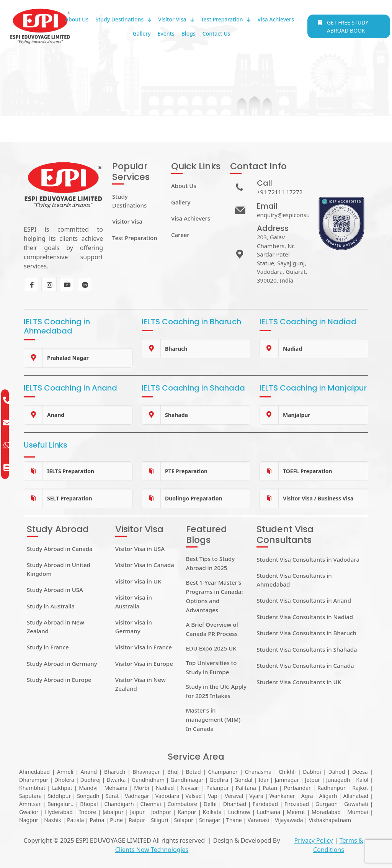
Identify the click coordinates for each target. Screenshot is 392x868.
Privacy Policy (313, 840)
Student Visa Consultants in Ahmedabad (294, 580)
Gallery (181, 202)
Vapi (213, 796)
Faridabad (265, 804)
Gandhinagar (187, 780)
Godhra (219, 780)
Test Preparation (135, 238)
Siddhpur (59, 796)
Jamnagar (287, 780)
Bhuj (173, 772)
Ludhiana (269, 812)
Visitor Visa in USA (140, 549)
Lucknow (239, 812)
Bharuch (115, 772)
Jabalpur (113, 812)
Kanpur (187, 812)
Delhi (210, 804)
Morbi (141, 788)
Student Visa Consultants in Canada (305, 665)
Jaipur (137, 812)
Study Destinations (129, 201)
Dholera (64, 780)
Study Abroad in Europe (59, 680)
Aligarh (328, 796)
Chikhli (287, 772)
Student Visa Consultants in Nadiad (305, 617)
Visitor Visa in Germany (134, 627)
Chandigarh (119, 804)
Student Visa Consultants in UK (299, 682)
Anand (89, 772)
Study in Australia (51, 606)
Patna (97, 820)
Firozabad (297, 804)
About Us (184, 186)
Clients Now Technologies (152, 850)
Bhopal (89, 804)
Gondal (243, 780)
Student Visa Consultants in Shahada (307, 649)
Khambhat (32, 788)
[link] (78, 358)
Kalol (362, 780)
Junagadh (338, 780)
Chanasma (258, 772)
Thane (234, 820)
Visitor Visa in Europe (144, 664)
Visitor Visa (127, 221)
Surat (112, 796)
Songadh (88, 796)
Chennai (151, 804)
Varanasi (258, 820)
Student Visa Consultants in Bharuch (306, 633)
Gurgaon (327, 804)
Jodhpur (161, 812)
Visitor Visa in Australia (134, 602)
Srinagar (210, 820)
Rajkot (360, 788)
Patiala (75, 820)
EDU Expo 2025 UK (211, 648)
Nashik (53, 820)
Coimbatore (182, 804)
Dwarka (116, 780)
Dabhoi (312, 772)
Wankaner (282, 796)
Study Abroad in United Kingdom (59, 569)
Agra (307, 796)
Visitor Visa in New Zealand (140, 684)
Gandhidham (148, 780)
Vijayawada (289, 820)
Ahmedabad (34, 772)
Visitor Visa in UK (138, 581)
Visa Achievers (191, 218)
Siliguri (159, 820)
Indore (88, 812)
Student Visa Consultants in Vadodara (308, 559)
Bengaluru (61, 804)
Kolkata (212, 812)
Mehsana (116, 788)
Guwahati (356, 804)
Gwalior (29, 812)
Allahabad (356, 796)
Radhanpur (331, 788)
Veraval (234, 796)
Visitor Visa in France (144, 647)
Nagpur (29, 820)
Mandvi (88, 788)
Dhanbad (235, 804)
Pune (116, 820)
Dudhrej (91, 780)
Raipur (137, 820)
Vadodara (167, 796)
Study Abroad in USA (55, 590)
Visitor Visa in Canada (145, 565)
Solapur (184, 820)
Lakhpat (62, 788)
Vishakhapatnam (330, 820)
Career (180, 235)
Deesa (360, 772)
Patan (270, 788)
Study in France (48, 647)
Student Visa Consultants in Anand (304, 600)
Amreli (65, 772)
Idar (264, 780)
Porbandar (297, 788)
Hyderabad (59, 812)
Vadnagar (137, 796)
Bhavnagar (146, 772)
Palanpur (218, 788)
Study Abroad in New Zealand (56, 627)
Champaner (223, 772)
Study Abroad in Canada (60, 549)
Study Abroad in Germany (62, 664)
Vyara (256, 796)
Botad (194, 772)
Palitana (246, 788)
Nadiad (165, 788)
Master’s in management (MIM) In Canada (213, 719)
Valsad (194, 796)
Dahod (336, 772)
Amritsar (30, 804)
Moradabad (326, 812)
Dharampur (34, 780)
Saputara (30, 796)
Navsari (190, 788)
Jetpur (313, 780)
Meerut (296, 812)
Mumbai (358, 812)
